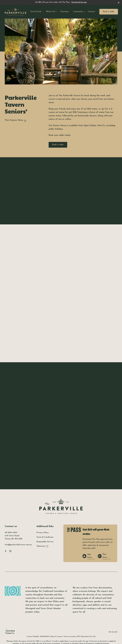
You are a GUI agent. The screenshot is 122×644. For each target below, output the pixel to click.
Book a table (109, 12)
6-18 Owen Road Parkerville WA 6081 (14, 537)
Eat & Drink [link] (36, 12)
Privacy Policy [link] (43, 533)
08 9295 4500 (11, 533)
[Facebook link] (6, 551)
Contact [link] (91, 12)
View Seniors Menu (16, 120)
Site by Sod (113, 632)
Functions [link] (64, 12)
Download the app (79, 2)
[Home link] (15, 12)
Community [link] (78, 12)
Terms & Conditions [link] (45, 537)
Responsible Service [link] (45, 542)
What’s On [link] (51, 12)
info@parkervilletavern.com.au (18, 545)
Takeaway (42, 546)
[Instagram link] (10, 551)
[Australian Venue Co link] (10, 632)
